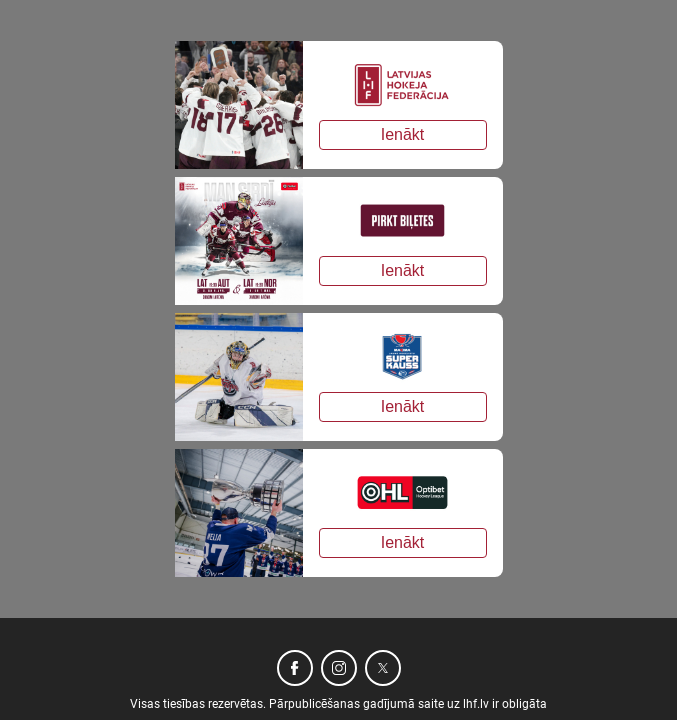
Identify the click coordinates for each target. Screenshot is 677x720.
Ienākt (403, 134)
